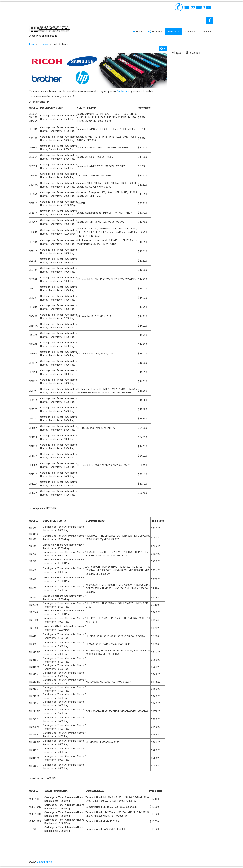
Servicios (172, 32)
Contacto (207, 32)
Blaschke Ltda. (45, 862)
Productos (191, 32)
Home (139, 32)
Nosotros (157, 32)
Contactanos (124, 91)
